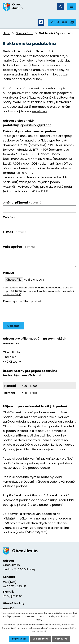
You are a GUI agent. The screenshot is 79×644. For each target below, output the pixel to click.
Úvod (7, 33)
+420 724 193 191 (14, 586)
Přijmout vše (19, 639)
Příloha (8, 273)
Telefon (9, 217)
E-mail (15, 232)
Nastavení (61, 639)
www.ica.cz (39, 111)
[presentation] (27, 311)
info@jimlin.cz (13, 596)
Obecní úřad (24, 33)
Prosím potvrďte (22, 301)
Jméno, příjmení (22, 202)
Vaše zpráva (19, 247)
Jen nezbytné (41, 639)
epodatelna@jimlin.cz (36, 125)
